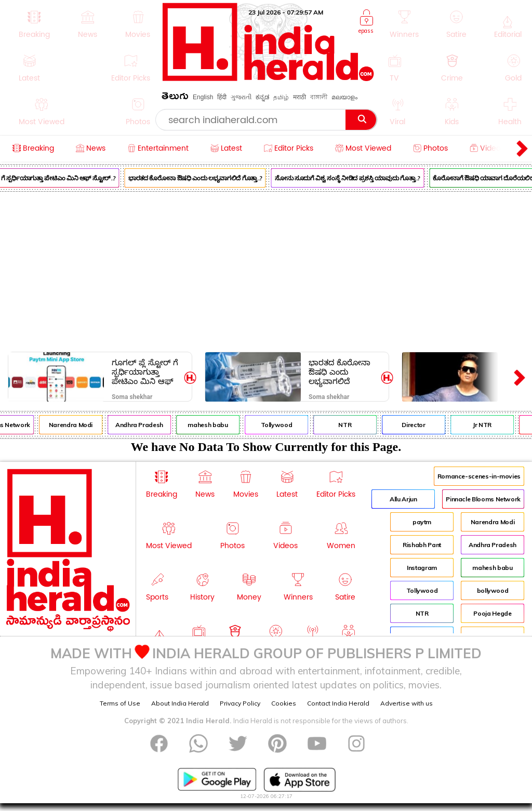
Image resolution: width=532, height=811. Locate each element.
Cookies (284, 703)
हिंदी (222, 97)
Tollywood (280, 425)
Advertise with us (407, 703)
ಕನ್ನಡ (262, 97)
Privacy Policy (240, 703)
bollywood (493, 590)
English (203, 97)
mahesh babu (211, 425)
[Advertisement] (266, 270)
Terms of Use (120, 703)
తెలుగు (175, 98)
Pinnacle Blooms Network (483, 499)
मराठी (300, 97)
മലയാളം (344, 97)
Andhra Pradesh (143, 425)
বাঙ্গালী (319, 97)
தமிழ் (281, 97)
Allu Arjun (403, 499)
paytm (422, 522)
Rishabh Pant (422, 545)
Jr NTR (486, 425)
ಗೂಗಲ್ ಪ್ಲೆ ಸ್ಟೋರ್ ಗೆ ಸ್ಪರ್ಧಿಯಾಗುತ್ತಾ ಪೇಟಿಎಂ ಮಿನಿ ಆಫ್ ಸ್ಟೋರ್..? (145, 372)
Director (417, 425)
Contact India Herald (338, 703)
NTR (348, 425)
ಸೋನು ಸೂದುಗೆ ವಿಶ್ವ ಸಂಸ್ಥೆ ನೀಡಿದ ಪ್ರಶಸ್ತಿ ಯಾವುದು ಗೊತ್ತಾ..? (351, 178)
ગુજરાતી (241, 97)
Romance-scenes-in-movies (479, 476)
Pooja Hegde (492, 613)
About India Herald (180, 703)
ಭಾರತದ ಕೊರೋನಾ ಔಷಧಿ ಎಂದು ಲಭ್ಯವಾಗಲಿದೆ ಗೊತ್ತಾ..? (199, 178)
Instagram (422, 568)
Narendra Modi (74, 425)
